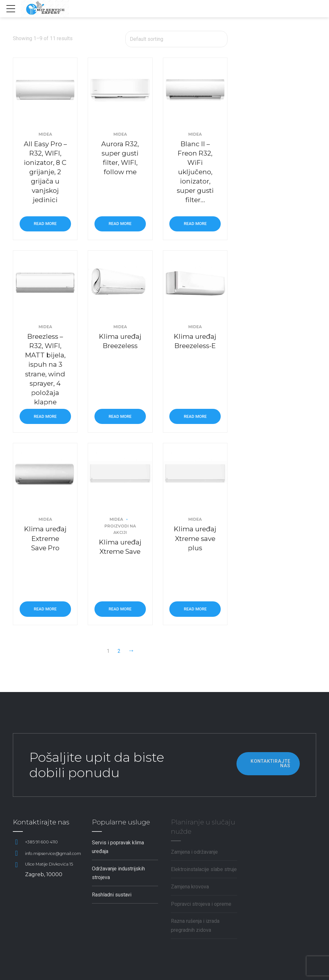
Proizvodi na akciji (120, 529)
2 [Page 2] (119, 651)
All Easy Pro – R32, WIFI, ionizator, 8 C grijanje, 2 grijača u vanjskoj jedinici (45, 172)
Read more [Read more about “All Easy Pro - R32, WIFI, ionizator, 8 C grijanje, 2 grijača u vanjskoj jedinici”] (45, 224)
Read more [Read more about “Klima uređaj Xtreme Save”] (120, 609)
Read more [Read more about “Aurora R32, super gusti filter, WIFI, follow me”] (120, 224)
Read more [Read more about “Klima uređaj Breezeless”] (120, 416)
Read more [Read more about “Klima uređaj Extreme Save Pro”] (45, 609)
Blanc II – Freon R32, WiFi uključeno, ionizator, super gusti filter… (195, 172)
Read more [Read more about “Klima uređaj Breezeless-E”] (195, 416)
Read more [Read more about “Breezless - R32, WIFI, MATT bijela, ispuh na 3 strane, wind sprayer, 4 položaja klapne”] (45, 416)
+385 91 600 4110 (41, 842)
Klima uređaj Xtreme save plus (195, 538)
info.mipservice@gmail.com (53, 854)
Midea (45, 134)
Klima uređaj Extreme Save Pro (45, 538)
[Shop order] (176, 39)
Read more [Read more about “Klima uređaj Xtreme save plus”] (195, 609)
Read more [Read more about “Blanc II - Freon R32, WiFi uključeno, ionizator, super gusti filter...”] (195, 224)
